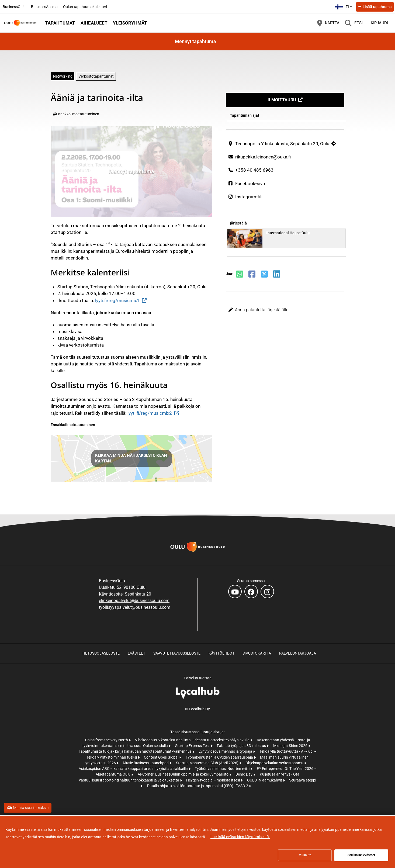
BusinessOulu (112, 581)
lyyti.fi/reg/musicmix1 (117, 300)
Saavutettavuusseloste (177, 653)
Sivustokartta (257, 653)
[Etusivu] (20, 23)
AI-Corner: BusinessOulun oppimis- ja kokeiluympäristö (183, 774)
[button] (285, 310)
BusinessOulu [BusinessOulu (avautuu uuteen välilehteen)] (14, 7)
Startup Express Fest (193, 746)
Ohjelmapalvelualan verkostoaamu (275, 763)
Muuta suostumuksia (31, 808)
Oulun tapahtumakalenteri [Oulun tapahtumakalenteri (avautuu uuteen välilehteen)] (85, 7)
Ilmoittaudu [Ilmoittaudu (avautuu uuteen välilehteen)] (282, 100)
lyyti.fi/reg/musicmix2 (150, 413)
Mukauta (305, 855)
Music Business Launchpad (146, 763)
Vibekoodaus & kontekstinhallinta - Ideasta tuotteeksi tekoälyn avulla (193, 740)
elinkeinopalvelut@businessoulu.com (134, 601)
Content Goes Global (162, 757)
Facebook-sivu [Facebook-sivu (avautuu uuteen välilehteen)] (250, 184)
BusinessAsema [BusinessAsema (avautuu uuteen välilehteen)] (44, 7)
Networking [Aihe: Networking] (63, 76)
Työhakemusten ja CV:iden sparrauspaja (220, 757)
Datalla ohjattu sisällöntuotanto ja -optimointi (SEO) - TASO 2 (198, 786)
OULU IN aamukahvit (265, 780)
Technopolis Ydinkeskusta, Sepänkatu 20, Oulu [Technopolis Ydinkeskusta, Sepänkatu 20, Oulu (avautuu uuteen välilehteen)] (282, 144)
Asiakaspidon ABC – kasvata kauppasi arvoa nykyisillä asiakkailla (134, 769)
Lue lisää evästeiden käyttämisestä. (240, 837)
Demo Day (244, 774)
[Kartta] (328, 23)
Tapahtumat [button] (60, 23)
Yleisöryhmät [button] (130, 23)
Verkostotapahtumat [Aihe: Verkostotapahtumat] (96, 76)
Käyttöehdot (221, 653)
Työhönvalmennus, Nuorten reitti (223, 769)
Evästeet (136, 653)
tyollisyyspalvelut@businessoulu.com (135, 607)
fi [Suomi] (344, 6)
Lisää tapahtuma (377, 7)
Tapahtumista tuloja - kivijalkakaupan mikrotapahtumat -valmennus (136, 751)
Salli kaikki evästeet (361, 855)
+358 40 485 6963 (254, 170)
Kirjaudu (380, 23)
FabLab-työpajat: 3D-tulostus (242, 746)
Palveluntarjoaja (298, 653)
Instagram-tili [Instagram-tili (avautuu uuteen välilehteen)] (249, 197)
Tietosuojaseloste (101, 653)
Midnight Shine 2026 (291, 746)
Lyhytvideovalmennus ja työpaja (226, 751)
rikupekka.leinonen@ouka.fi (263, 157)
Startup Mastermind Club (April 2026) (208, 763)
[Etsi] (354, 23)
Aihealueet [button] (94, 23)
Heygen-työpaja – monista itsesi (213, 780)
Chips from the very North (107, 740)
